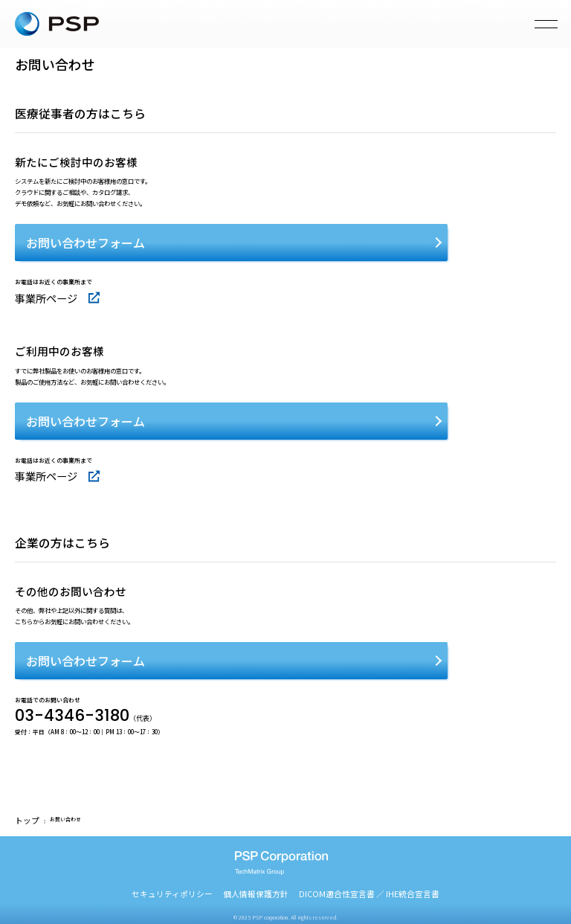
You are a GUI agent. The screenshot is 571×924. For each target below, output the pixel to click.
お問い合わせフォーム (86, 243)
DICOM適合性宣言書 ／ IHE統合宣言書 (343, 869)
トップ (23, 798)
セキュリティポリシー (209, 869)
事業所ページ (35, 294)
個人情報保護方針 (266, 869)
